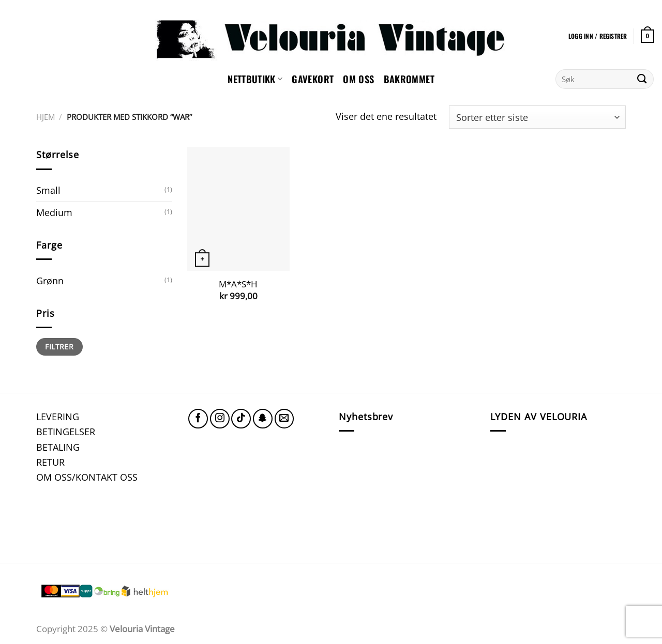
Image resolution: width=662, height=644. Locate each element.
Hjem (46, 117)
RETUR (50, 462)
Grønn (50, 280)
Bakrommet (409, 79)
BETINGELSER (66, 431)
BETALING (58, 447)
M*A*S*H (238, 284)
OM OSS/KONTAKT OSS (87, 477)
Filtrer (59, 347)
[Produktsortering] (537, 117)
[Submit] (642, 79)
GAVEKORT (313, 79)
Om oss (358, 79)
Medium (54, 212)
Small (48, 190)
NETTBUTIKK (255, 79)
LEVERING (58, 416)
